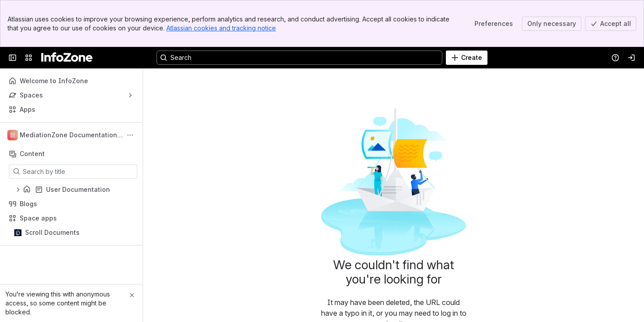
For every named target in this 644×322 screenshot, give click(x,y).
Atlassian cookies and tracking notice (221, 28)
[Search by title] (78, 172)
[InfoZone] (67, 58)
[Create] (467, 58)
